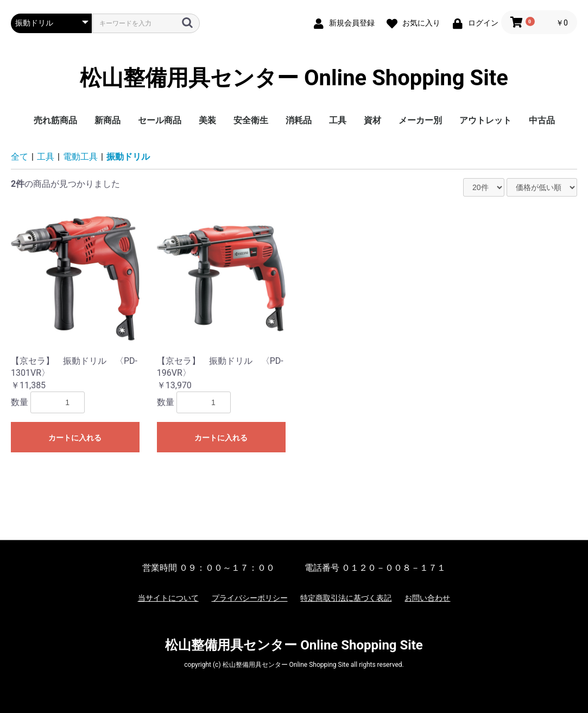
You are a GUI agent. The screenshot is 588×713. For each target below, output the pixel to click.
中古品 (542, 120)
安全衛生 (251, 120)
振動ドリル (128, 157)
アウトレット (485, 120)
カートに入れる (75, 438)
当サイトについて (168, 598)
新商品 (108, 120)
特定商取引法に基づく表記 (346, 598)
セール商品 (160, 120)
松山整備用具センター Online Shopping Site (294, 78)
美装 (207, 120)
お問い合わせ (427, 598)
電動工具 (80, 157)
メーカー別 (420, 120)
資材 (372, 120)
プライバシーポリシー (250, 598)
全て (20, 157)
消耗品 (299, 120)
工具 (338, 120)
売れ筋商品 (55, 120)
